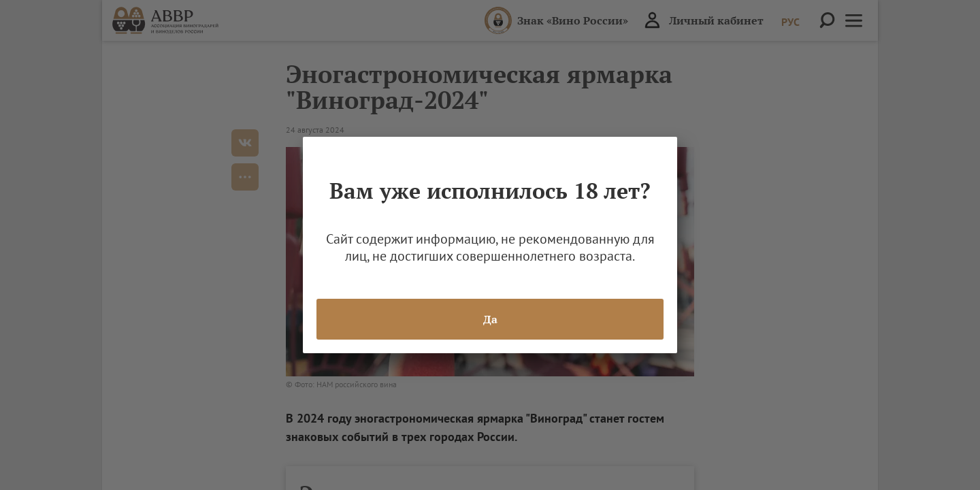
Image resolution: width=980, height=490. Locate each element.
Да (490, 319)
